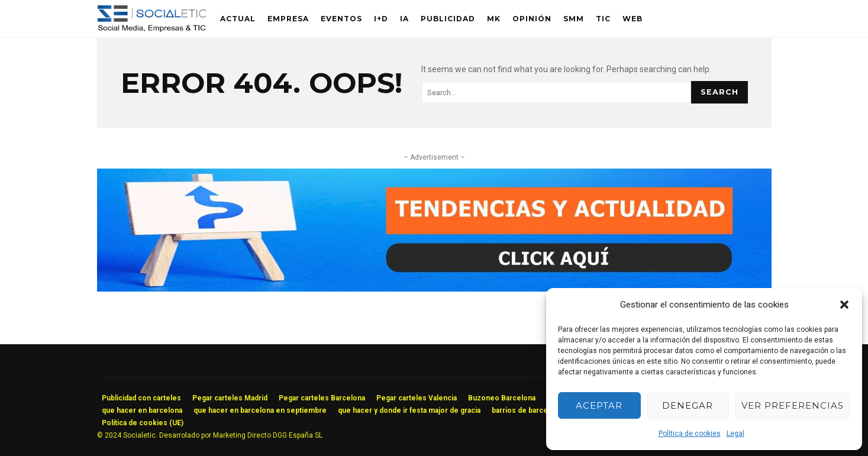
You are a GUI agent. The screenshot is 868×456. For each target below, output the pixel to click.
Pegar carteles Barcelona (322, 398)
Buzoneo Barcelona (502, 398)
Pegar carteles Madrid (230, 398)
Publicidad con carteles (141, 398)
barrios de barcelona (527, 410)
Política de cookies (690, 434)
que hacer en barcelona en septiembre (260, 410)
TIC (603, 19)
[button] (844, 305)
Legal (735, 434)
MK (494, 19)
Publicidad (448, 19)
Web (633, 19)
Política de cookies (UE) (143, 423)
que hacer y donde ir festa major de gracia (409, 410)
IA (404, 19)
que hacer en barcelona (142, 410)
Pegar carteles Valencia (417, 398)
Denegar (688, 405)
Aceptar (599, 405)
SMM (574, 19)
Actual (238, 19)
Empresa (288, 19)
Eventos (341, 19)
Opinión (532, 19)
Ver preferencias (793, 405)
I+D (381, 19)
